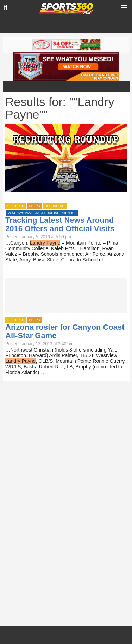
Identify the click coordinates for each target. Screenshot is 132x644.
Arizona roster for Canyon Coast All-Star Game (65, 331)
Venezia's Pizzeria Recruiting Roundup (42, 213)
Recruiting (55, 206)
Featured (16, 206)
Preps (35, 206)
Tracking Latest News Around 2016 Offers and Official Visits (60, 224)
